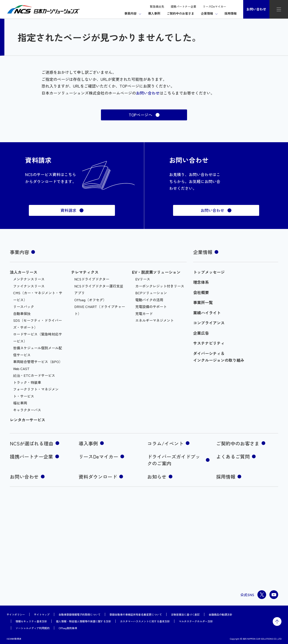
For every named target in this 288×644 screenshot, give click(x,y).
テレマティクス (85, 272)
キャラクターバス (27, 410)
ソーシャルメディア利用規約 (33, 628)
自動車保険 (22, 313)
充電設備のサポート (151, 306)
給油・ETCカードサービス (34, 375)
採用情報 (231, 13)
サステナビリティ (209, 343)
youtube (274, 595)
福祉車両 (20, 403)
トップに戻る (277, 621)
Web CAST (21, 369)
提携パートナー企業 (183, 6)
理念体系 (201, 282)
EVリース (143, 279)
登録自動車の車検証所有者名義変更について (136, 614)
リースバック (24, 306)
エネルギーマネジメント (154, 320)
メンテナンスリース (29, 279)
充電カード (144, 313)
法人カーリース (24, 272)
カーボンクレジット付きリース (160, 286)
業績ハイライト (207, 313)
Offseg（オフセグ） (90, 300)
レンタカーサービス (28, 420)
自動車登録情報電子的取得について (80, 614)
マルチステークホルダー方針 (196, 621)
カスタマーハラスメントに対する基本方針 (145, 621)
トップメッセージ (209, 272)
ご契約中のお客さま (180, 13)
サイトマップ (42, 614)
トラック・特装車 (27, 382)
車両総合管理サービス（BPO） (38, 362)
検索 (235, 6)
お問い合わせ (256, 9)
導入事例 (154, 13)
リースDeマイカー (214, 6)
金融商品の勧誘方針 (220, 614)
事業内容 (130, 13)
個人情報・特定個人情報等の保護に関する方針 (83, 621)
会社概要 (201, 292)
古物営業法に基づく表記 (185, 614)
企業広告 (201, 333)
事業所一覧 (203, 302)
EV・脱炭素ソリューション (156, 272)
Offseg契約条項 (68, 628)
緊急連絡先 (157, 6)
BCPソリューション (151, 293)
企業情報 (207, 13)
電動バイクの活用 (149, 300)
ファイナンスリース (29, 286)
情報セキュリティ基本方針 (31, 621)
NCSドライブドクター (92, 279)
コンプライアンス (209, 323)
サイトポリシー (16, 614)
